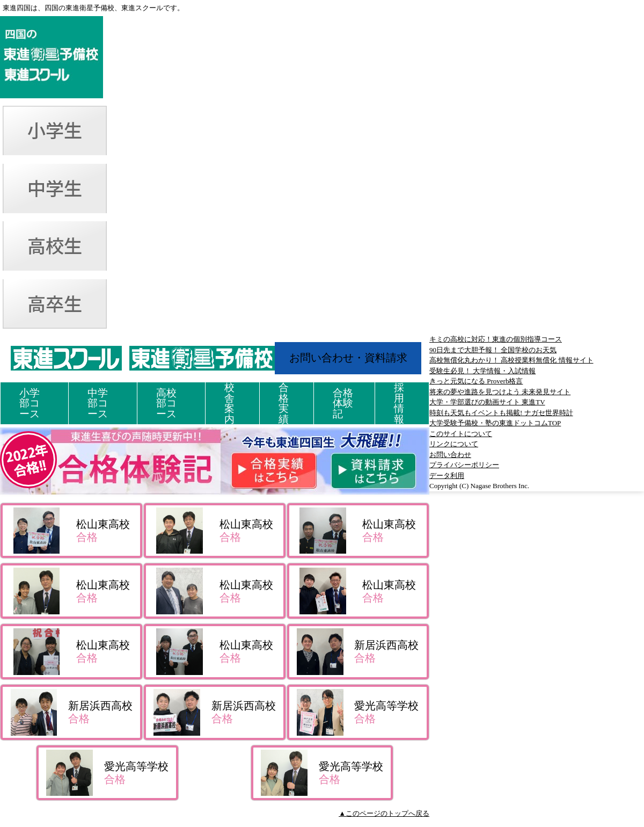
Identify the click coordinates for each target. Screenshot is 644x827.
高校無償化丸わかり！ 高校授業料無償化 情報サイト (511, 360)
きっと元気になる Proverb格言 (476, 381)
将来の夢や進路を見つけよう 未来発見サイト (500, 392)
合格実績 (284, 403)
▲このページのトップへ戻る (384, 813)
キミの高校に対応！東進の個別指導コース (496, 339)
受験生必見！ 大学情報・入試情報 (482, 371)
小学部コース (30, 403)
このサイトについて (461, 434)
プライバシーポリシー (464, 465)
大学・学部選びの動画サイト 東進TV (487, 402)
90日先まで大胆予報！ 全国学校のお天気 (493, 350)
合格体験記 (343, 403)
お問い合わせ (450, 455)
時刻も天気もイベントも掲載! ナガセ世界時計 (501, 413)
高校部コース (166, 403)
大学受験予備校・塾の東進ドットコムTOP (495, 423)
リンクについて (454, 444)
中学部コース (98, 403)
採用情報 (399, 403)
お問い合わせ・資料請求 (348, 358)
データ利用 (447, 476)
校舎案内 (229, 403)
